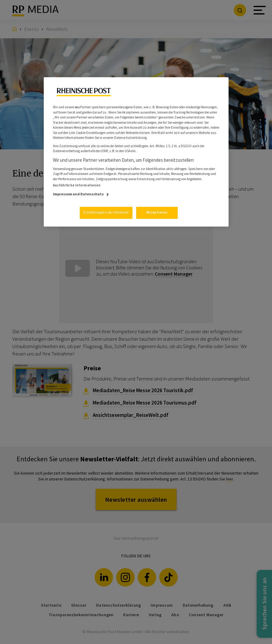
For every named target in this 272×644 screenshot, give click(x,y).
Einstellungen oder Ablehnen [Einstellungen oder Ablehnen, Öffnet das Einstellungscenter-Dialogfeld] (106, 212)
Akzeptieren (157, 212)
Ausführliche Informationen (77, 185)
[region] (136, 152)
